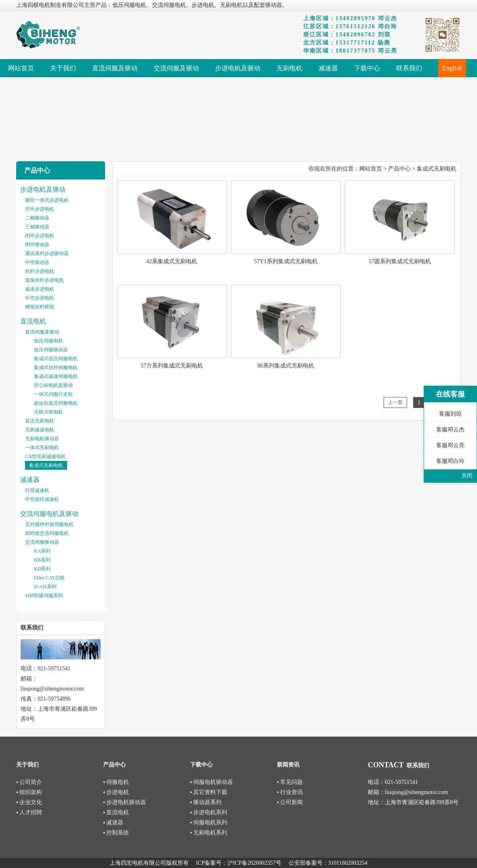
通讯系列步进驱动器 (47, 253)
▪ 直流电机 (116, 812)
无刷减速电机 (40, 430)
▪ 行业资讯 (290, 792)
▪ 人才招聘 (29, 812)
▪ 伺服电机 (116, 782)
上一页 (395, 402)
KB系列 (42, 560)
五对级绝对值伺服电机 (49, 524)
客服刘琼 (450, 414)
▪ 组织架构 (29, 792)
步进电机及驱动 (43, 189)
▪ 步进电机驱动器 (125, 802)
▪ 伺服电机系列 (209, 823)
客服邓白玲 (450, 461)
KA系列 (42, 551)
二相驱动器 (37, 218)
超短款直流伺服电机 (56, 403)
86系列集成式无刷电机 (286, 366)
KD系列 (42, 569)
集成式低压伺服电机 (56, 359)
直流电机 (33, 321)
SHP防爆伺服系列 (44, 596)
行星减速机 (37, 490)
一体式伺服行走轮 (53, 394)
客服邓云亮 (450, 445)
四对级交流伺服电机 (47, 533)
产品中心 (399, 169)
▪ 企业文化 (29, 802)
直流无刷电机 (40, 421)
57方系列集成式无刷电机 (172, 366)
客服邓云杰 (450, 430)
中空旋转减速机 (42, 499)
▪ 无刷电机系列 (209, 833)
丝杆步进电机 (40, 271)
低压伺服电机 (49, 341)
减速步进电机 (40, 289)
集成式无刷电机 (46, 465)
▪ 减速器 (113, 823)
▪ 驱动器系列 (206, 802)
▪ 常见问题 (290, 782)
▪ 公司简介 (29, 782)
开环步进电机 (40, 209)
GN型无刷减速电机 (45, 456)
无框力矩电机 (49, 412)
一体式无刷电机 (42, 448)
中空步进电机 (40, 298)
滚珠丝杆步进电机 (44, 280)
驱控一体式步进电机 (47, 200)
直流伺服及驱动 (42, 332)
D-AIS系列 (45, 587)
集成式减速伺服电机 (56, 376)
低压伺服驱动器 (51, 350)
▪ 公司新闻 (290, 802)
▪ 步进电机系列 (209, 812)
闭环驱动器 (37, 245)
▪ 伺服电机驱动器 (211, 782)
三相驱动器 (37, 227)
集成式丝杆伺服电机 (56, 367)
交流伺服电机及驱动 (49, 514)
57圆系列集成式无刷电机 (400, 261)
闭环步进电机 (40, 236)
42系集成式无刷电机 (172, 261)
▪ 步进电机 (116, 792)
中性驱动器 (37, 262)
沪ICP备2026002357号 (254, 863)
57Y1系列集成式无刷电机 (286, 261)
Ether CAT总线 (49, 578)
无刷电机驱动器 (42, 439)
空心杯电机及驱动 (53, 385)
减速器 (30, 480)
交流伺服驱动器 (42, 542)
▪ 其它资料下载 (209, 792)
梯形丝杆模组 (40, 307)
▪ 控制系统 (116, 833)
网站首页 (371, 169)
